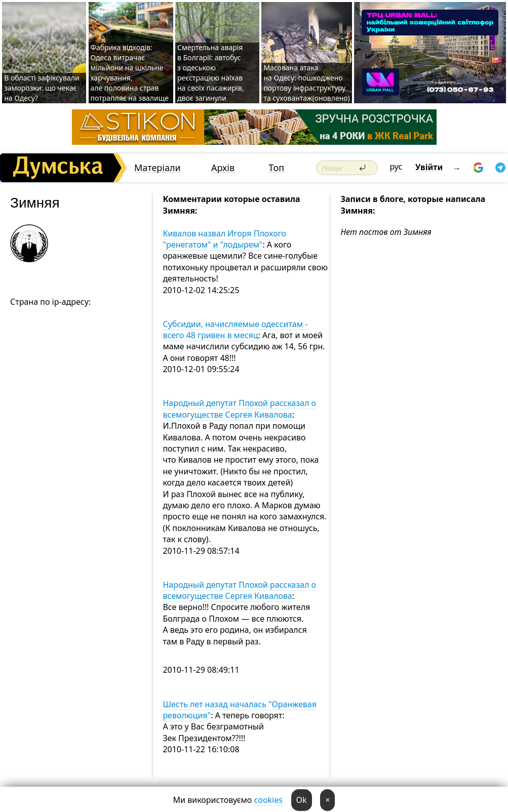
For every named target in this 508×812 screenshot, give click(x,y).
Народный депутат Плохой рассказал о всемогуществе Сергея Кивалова (239, 409)
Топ (276, 168)
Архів (223, 168)
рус (396, 167)
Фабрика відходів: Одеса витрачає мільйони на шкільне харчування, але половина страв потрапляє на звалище (130, 73)
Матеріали (158, 168)
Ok (302, 800)
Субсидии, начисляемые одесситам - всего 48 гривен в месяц (235, 330)
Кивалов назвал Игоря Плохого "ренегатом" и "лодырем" (224, 239)
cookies (268, 800)
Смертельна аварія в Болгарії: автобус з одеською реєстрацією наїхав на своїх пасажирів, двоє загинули (210, 73)
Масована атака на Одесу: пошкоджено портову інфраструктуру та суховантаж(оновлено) (306, 83)
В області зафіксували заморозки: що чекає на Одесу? (42, 88)
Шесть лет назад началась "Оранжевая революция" (240, 710)
